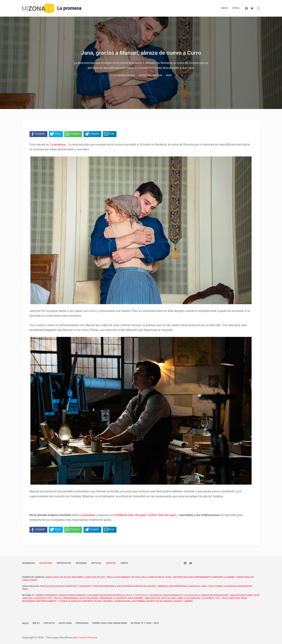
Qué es (36, 623)
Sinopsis (157, 75)
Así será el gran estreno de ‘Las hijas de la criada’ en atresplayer (189, 595)
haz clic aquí (137, 515)
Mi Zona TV (28, 595)
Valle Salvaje (30, 586)
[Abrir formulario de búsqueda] (258, 8)
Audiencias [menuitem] (28, 563)
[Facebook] (247, 8)
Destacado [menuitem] (46, 563)
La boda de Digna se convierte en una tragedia (86, 601)
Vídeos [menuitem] (124, 563)
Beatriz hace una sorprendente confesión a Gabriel (204, 577)
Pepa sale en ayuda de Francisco (58, 586)
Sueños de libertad (33, 577)
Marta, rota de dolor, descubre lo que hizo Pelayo (75, 577)
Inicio (25, 623)
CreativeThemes (87, 638)
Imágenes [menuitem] (81, 563)
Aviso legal (65, 623)
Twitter (153, 515)
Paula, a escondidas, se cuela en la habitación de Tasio (139, 577)
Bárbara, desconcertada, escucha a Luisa (182, 586)
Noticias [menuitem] (96, 563)
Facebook (121, 515)
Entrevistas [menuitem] (64, 563)
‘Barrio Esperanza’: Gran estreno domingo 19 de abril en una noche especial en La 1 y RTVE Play (92, 595)
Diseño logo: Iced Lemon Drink (110, 623)
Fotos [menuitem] (236, 8)
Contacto (49, 623)
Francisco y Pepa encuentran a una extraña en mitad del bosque (118, 586)
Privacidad (82, 623)
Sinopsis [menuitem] (111, 563)
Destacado (145, 75)
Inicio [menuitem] (224, 8)
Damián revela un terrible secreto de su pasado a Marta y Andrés (154, 601)
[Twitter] (252, 8)
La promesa (69, 8)
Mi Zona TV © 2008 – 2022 (145, 623)
